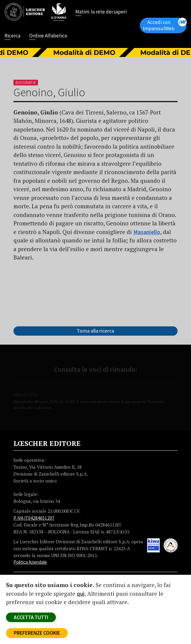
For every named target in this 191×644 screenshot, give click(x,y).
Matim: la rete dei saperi (101, 12)
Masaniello (147, 232)
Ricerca (12, 36)
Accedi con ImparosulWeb (165, 25)
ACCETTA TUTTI (31, 617)
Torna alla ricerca (95, 331)
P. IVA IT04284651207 (34, 518)
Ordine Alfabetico (48, 36)
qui (81, 594)
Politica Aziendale (30, 562)
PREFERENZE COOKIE (37, 633)
